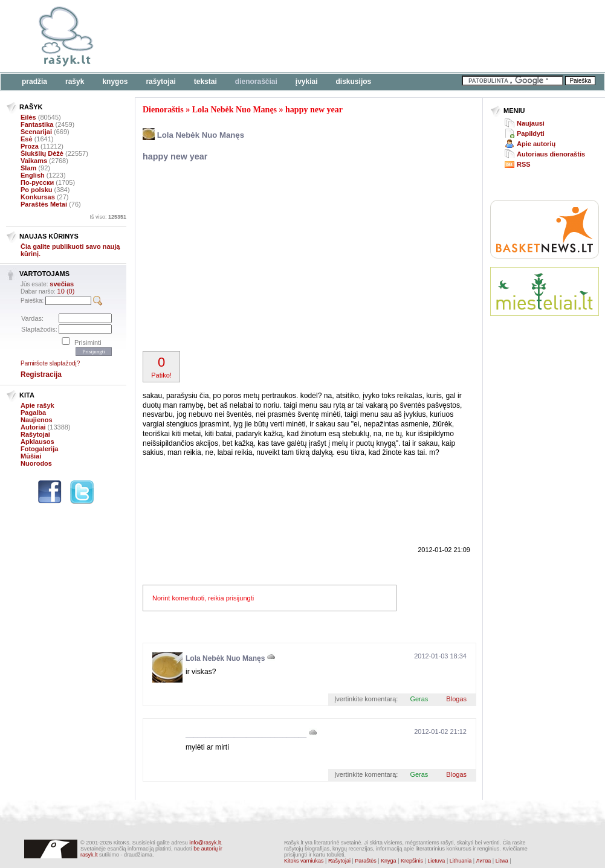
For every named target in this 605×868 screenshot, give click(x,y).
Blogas (456, 699)
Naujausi (531, 123)
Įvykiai (307, 82)
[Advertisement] (252, 258)
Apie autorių (536, 144)
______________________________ (246, 734)
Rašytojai (160, 82)
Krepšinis (412, 861)
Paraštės (366, 861)
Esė (27, 139)
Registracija (41, 375)
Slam (28, 168)
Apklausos (37, 442)
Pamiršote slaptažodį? (50, 363)
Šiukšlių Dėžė (42, 153)
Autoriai (33, 427)
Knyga (389, 861)
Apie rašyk (37, 405)
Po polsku (37, 190)
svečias (62, 284)
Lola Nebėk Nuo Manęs (235, 110)
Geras (419, 699)
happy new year (314, 110)
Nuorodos (36, 463)
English (33, 175)
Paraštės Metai (44, 204)
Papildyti (531, 133)
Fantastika (37, 124)
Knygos (115, 82)
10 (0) (66, 291)
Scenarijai (36, 132)
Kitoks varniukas (304, 861)
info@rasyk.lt (205, 843)
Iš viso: (108, 217)
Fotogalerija (39, 449)
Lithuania (461, 861)
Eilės (28, 117)
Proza (30, 146)
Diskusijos (354, 82)
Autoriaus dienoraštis (551, 154)
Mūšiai (31, 456)
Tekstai (205, 82)
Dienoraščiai (256, 82)
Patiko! (161, 367)
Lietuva (436, 861)
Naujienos (37, 420)
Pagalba (33, 413)
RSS (524, 164)
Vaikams (34, 161)
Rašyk (75, 82)
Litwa (502, 861)
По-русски (37, 182)
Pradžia (34, 82)
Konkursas (38, 197)
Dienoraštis (163, 110)
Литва (484, 861)
